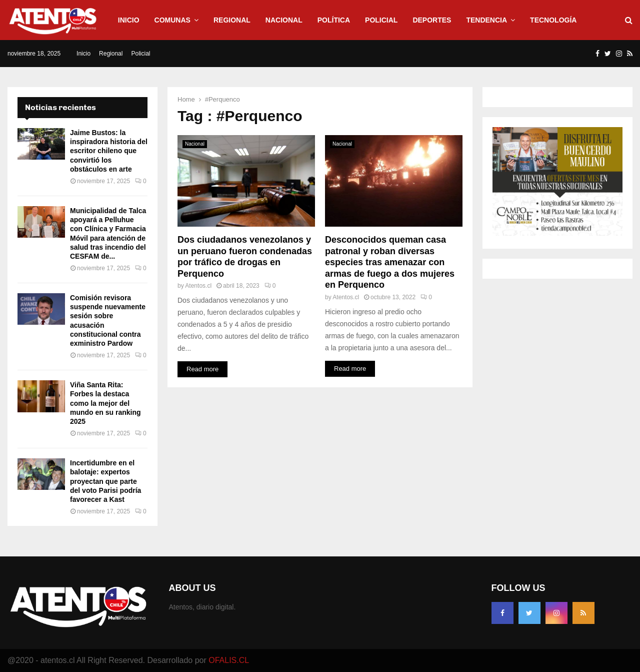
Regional (232, 20)
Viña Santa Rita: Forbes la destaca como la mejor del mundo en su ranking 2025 (105, 403)
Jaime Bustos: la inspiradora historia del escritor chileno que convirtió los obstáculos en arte (109, 151)
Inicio (129, 20)
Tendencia (486, 20)
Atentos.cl (198, 286)
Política (334, 20)
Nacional (284, 20)
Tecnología (553, 20)
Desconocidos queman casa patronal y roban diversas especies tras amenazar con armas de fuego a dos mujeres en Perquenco (390, 262)
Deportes (432, 20)
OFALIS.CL (229, 660)
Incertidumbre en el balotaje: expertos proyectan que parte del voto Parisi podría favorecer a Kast (105, 481)
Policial (381, 20)
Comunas (172, 20)
